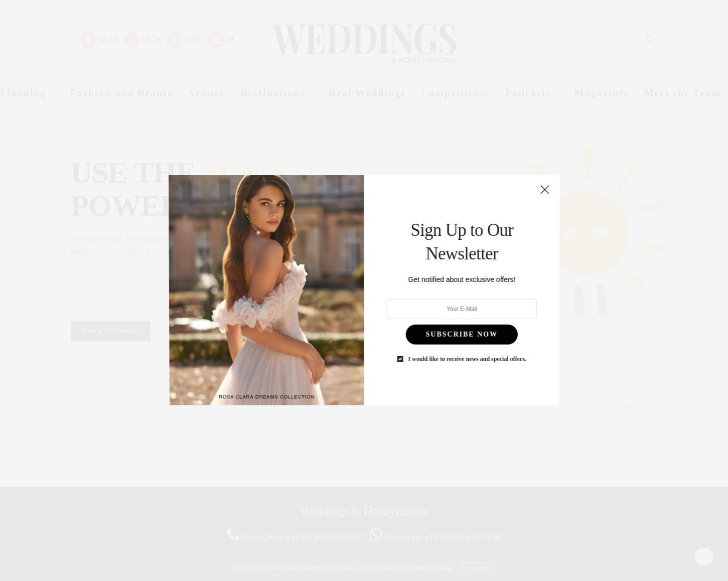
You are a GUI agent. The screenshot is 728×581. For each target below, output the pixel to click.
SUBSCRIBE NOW (454, 326)
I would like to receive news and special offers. (459, 347)
